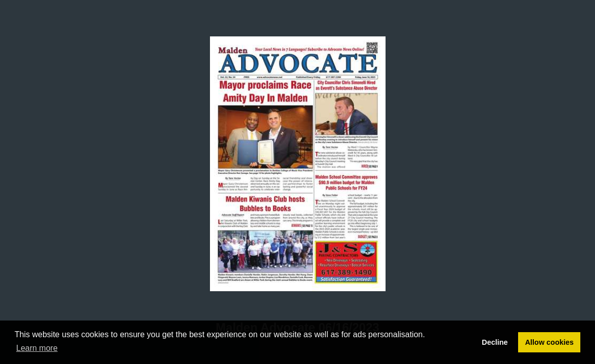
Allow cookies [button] (549, 342)
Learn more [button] (37, 348)
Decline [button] (495, 342)
